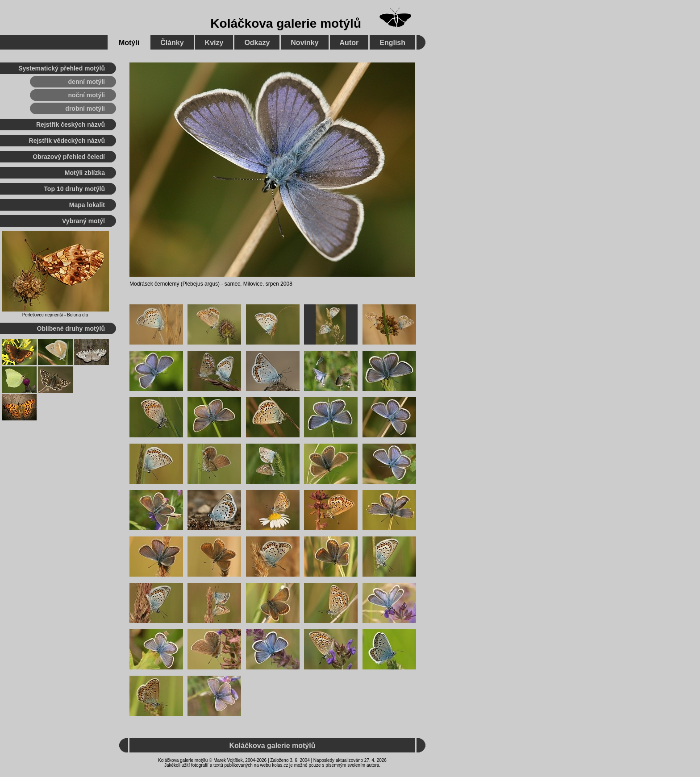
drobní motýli (85, 108)
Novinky (304, 43)
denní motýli (87, 82)
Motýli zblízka (85, 173)
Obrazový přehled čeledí (69, 157)
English (392, 43)
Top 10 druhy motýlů (74, 189)
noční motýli (87, 95)
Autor (349, 43)
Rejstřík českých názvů (71, 125)
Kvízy (214, 43)
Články (172, 43)
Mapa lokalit (87, 205)
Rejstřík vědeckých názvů (67, 141)
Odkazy (257, 43)
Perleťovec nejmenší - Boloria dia (55, 315)
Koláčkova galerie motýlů (286, 23)
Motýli (129, 43)
